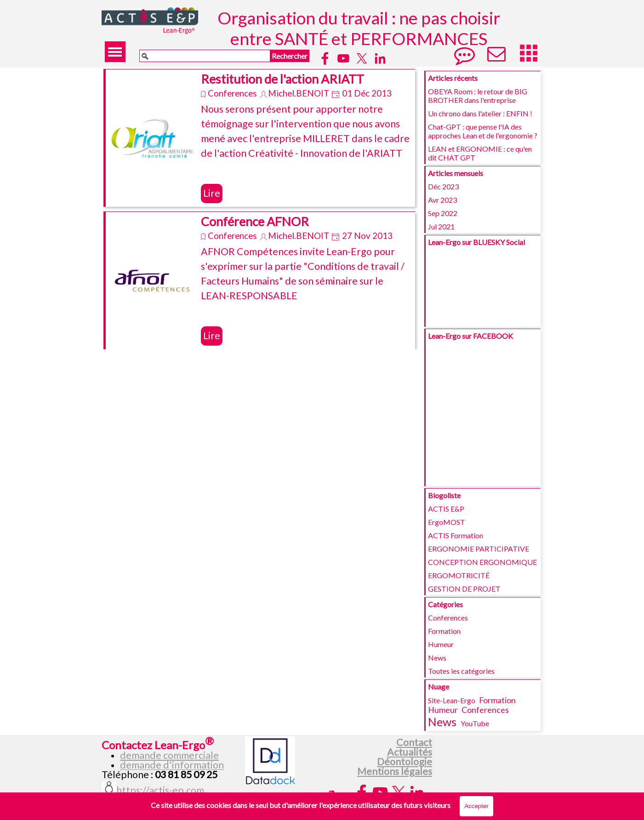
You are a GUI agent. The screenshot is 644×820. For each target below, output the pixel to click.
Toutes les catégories (461, 671)
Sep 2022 (443, 213)
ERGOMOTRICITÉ (459, 575)
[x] (362, 58)
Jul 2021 (441, 226)
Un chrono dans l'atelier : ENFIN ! (480, 113)
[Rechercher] (205, 56)
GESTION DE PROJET (464, 589)
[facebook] (325, 58)
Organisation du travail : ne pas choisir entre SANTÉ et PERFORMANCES (360, 28)
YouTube (475, 723)
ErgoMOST (447, 522)
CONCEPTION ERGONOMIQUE (482, 562)
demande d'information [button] (172, 765)
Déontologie (405, 762)
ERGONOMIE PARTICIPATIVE (479, 549)
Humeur (441, 644)
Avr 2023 (442, 200)
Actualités (410, 752)
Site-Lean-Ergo (452, 700)
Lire (212, 193)
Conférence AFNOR (255, 222)
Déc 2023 (443, 186)
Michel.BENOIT (299, 93)
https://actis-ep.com (160, 790)
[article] (259, 138)
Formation (444, 631)
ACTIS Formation (456, 535)
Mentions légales (395, 771)
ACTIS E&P (446, 509)
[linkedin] (380, 58)
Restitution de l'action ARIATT (282, 79)
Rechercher (290, 56)
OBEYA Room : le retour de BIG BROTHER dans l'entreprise (478, 96)
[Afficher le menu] (115, 52)
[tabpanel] (172, 757)
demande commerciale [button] (169, 755)
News (437, 658)
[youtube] (343, 58)
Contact (414, 742)
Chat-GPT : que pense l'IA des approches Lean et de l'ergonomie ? (483, 131)
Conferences (232, 93)
